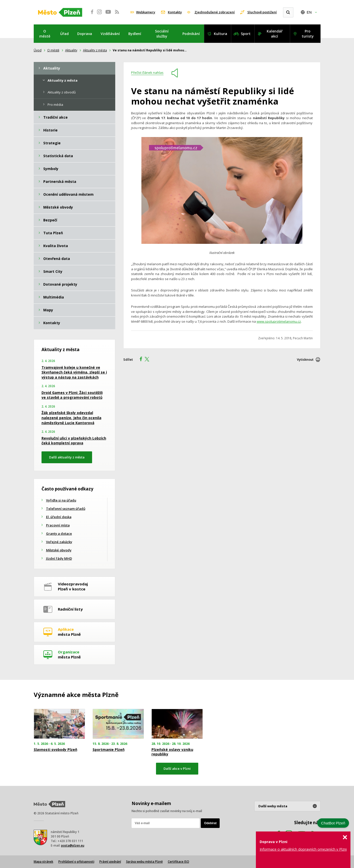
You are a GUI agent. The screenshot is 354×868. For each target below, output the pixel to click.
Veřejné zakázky (59, 542)
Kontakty (175, 12)
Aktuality (71, 50)
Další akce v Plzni (177, 769)
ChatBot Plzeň (333, 823)
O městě (45, 34)
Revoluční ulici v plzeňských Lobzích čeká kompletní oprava (74, 441)
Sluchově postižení (262, 12)
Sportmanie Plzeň (109, 750)
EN (309, 12)
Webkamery (146, 12)
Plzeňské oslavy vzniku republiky (172, 752)
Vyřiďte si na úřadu (61, 500)
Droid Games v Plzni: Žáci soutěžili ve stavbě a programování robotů (72, 395)
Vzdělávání (110, 34)
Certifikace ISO (179, 862)
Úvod (38, 50)
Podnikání (191, 34)
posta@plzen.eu (73, 845)
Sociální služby (162, 34)
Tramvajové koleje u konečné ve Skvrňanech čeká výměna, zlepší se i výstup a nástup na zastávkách (74, 372)
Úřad (64, 34)
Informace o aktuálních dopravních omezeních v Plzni (303, 849)
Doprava (85, 34)
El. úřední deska (59, 517)
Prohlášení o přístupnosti (76, 862)
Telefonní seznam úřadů (66, 509)
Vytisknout (305, 359)
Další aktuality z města (67, 457)
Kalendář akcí (275, 34)
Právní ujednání (110, 862)
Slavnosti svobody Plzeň (55, 750)
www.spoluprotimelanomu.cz (279, 321)
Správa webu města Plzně (144, 862)
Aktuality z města (95, 50)
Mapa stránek (44, 862)
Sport (246, 34)
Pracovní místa (58, 525)
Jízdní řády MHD (59, 558)
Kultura (221, 34)
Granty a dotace (59, 533)
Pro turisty (308, 34)
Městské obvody (59, 550)
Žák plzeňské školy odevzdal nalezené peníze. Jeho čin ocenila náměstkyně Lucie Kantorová (71, 418)
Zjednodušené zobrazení (215, 12)
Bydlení (135, 34)
